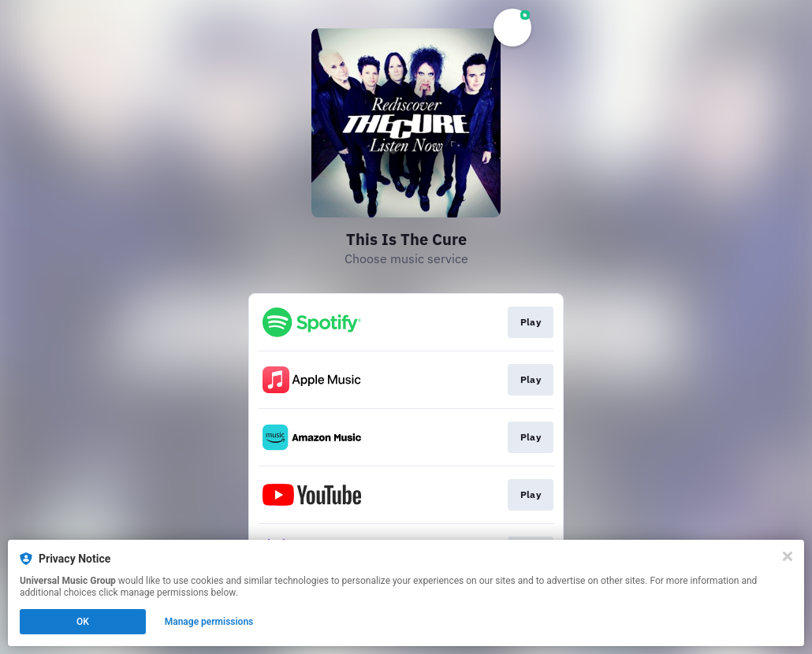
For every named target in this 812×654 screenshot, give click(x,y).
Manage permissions (209, 622)
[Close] (788, 556)
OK (83, 622)
